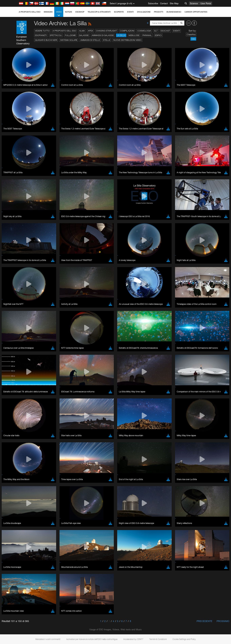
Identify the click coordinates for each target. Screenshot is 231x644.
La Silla (121, 35)
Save (11, 606)
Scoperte (119, 12)
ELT (156, 31)
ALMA (82, 31)
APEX (90, 31)
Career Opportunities (196, 12)
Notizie (69, 12)
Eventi (130, 12)
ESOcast (165, 31)
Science (194, 3)
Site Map (174, 3)
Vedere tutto (42, 31)
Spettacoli (56, 35)
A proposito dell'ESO (30, 12)
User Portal (206, 3)
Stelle (107, 40)
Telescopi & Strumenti (99, 12)
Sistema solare (69, 40)
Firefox (13, 553)
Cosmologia (144, 31)
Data (193, 39)
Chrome (14, 547)
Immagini (48, 12)
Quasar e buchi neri (46, 40)
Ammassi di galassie (103, 35)
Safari (13, 557)
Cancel (27, 606)
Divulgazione (144, 12)
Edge (13, 550)
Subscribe (153, 3)
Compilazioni (127, 31)
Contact (164, 3)
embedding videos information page (178, 491)
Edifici (158, 35)
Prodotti (159, 12)
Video (59, 14)
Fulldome (70, 35)
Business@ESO (174, 12)
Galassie (84, 35)
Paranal (147, 35)
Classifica (191, 34)
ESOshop (80, 12)
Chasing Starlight (106, 31)
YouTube (7, 488)
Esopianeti (41, 35)
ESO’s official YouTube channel (80, 488)
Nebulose (134, 35)
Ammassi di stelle (90, 40)
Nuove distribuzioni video (127, 40)
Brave (13, 544)
